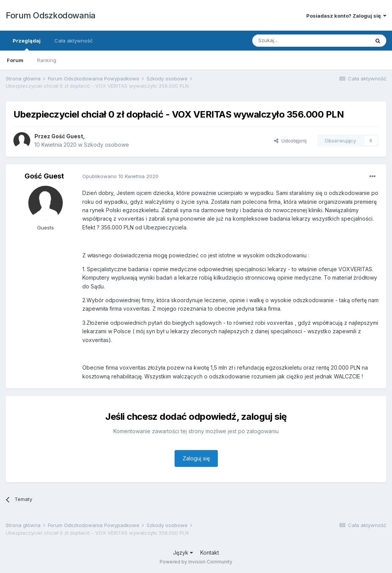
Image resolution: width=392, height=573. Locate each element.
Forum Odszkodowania (51, 15)
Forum (15, 60)
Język (183, 553)
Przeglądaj (27, 44)
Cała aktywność (73, 41)
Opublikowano (120, 176)
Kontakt (210, 553)
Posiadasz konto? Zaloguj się (346, 16)
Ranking (47, 60)
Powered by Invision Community (196, 562)
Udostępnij (290, 141)
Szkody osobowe (106, 145)
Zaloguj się (196, 458)
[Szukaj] (292, 41)
